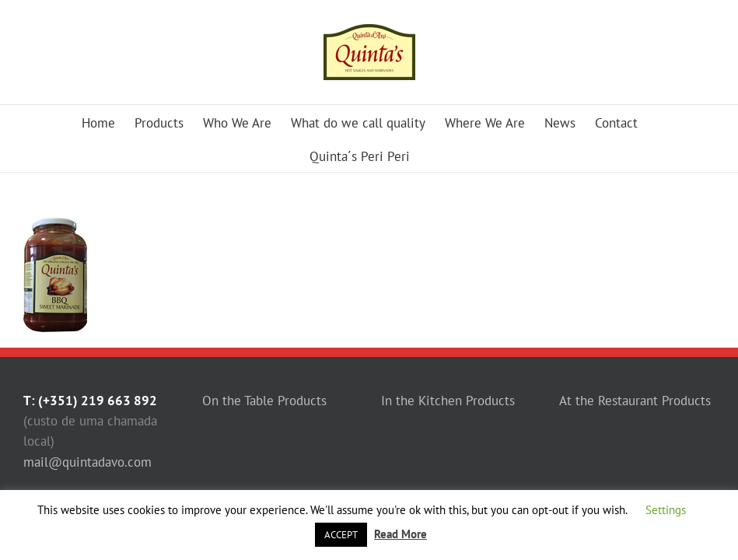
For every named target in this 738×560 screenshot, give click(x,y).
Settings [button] (666, 510)
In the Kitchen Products (448, 401)
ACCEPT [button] (341, 535)
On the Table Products (264, 401)
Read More (400, 534)
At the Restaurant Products (635, 401)
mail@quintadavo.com (87, 462)
